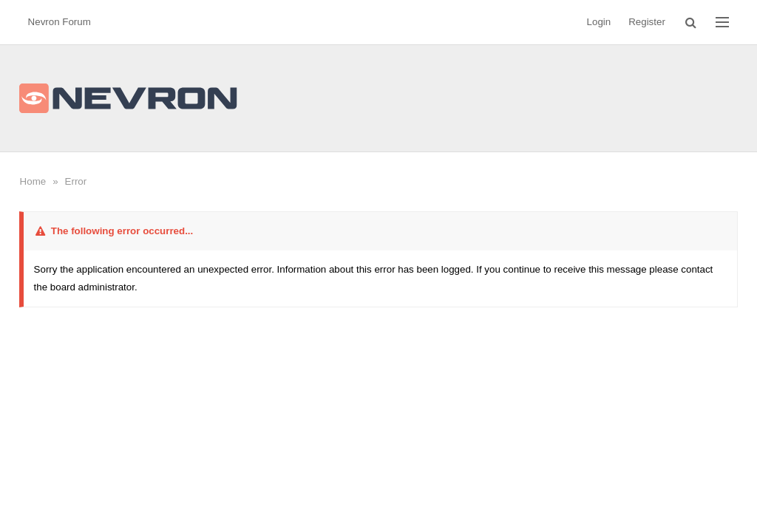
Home (33, 181)
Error (76, 181)
